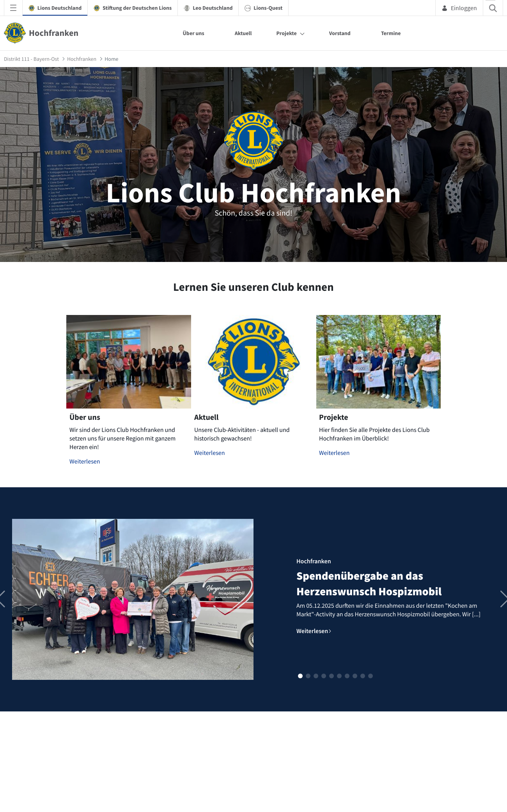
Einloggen (459, 8)
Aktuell (243, 33)
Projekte (286, 33)
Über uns (194, 33)
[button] (300, 676)
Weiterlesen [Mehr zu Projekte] (334, 453)
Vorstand (340, 33)
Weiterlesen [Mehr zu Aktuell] (210, 453)
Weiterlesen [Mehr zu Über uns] (85, 462)
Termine (391, 33)
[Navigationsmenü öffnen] (13, 8)
